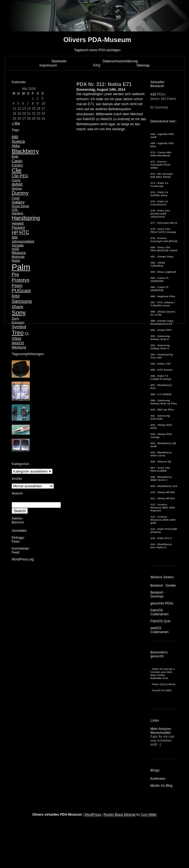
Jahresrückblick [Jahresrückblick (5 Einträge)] (23, 241)
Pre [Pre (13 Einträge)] (15, 275)
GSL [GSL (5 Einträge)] (15, 210)
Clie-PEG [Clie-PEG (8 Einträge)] (20, 176)
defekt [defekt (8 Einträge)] (17, 184)
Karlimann (158, 779)
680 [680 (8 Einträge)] (15, 137)
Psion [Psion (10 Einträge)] (17, 285)
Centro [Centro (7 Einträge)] (17, 165)
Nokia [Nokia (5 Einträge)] (16, 260)
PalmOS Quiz (161, 621)
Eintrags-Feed (18, 540)
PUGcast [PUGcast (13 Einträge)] (21, 291)
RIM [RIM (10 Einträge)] (16, 296)
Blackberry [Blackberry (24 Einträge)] (25, 151)
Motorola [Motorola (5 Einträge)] (18, 257)
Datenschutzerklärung (120, 61)
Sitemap (143, 65)
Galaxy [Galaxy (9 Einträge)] (18, 202)
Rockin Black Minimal (120, 815)
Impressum (48, 65)
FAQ (97, 65)
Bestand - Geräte (163, 586)
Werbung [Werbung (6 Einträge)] (19, 347)
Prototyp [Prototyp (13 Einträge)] (21, 280)
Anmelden (19, 531)
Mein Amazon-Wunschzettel (161, 731)
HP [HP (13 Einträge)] (15, 233)
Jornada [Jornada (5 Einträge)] (18, 245)
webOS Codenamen (159, 630)
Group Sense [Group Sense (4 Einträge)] (20, 206)
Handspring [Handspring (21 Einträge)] (26, 218)
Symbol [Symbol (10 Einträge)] (19, 327)
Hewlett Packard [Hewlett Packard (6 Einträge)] (18, 225)
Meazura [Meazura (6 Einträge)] (19, 253)
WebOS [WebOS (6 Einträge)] (18, 343)
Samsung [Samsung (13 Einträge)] (22, 301)
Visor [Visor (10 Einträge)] (17, 338)
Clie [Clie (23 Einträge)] (17, 170)
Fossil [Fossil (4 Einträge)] (16, 198)
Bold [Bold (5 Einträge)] (15, 156)
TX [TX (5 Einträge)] (27, 333)
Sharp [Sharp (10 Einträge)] (17, 307)
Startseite (59, 61)
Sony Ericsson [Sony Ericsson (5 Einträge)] (18, 320)
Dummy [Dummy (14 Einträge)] (20, 193)
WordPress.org (23, 559)
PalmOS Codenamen (159, 612)
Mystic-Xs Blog (161, 786)
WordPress (93, 815)
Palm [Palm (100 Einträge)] (21, 267)
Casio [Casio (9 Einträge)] (17, 161)
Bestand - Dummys (157, 594)
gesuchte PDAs (162, 603)
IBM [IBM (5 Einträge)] (15, 237)
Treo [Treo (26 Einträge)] (18, 332)
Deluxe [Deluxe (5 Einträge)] (17, 188)
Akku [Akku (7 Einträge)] (16, 146)
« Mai (16, 123)
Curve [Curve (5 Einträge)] (16, 180)
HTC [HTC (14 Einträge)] (24, 232)
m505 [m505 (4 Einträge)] (15, 249)
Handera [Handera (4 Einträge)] (17, 213)
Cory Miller (149, 815)
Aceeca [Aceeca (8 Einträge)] (18, 141)
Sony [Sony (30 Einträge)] (19, 313)
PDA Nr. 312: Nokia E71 (104, 84)
